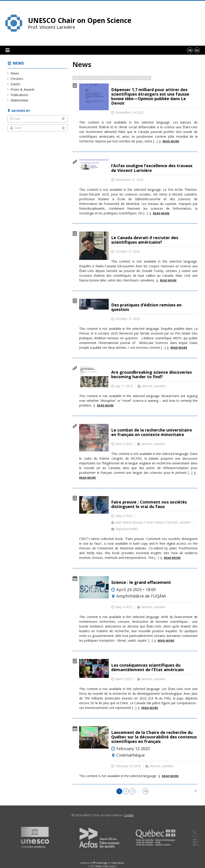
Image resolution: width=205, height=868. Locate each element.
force (102, 863)
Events (16, 84)
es (197, 50)
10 (145, 791)
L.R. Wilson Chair (100, 866)
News (18, 63)
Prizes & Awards (23, 89)
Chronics (17, 79)
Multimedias (20, 100)
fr (190, 50)
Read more (171, 141)
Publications (20, 95)
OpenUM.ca (117, 863)
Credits (129, 815)
